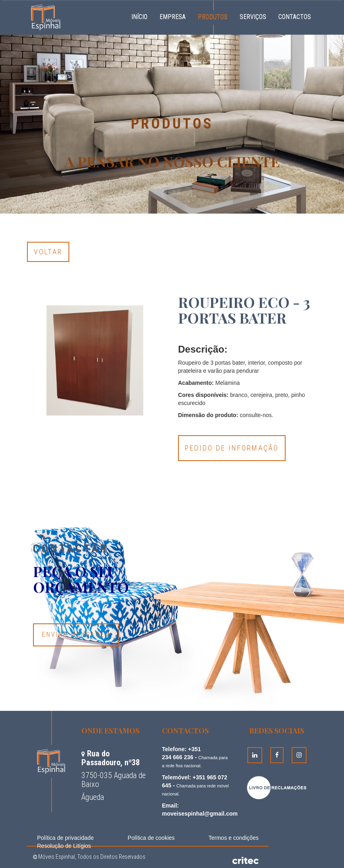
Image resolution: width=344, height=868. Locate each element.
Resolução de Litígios (64, 846)
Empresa (173, 17)
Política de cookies (151, 838)
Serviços (253, 17)
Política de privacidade (65, 838)
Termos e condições (233, 838)
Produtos (213, 17)
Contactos (295, 17)
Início (142, 16)
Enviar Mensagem (76, 634)
